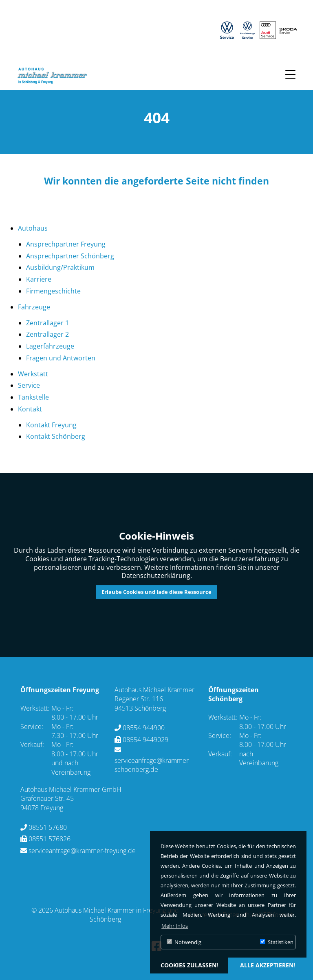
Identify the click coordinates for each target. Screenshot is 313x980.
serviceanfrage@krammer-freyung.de (82, 851)
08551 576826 (50, 839)
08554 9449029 (145, 740)
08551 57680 (48, 827)
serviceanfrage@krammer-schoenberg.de (153, 765)
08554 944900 (144, 728)
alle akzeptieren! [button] (268, 965)
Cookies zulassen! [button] (189, 965)
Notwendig (184, 942)
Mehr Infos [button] (175, 926)
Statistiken (277, 942)
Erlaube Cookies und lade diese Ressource (156, 592)
